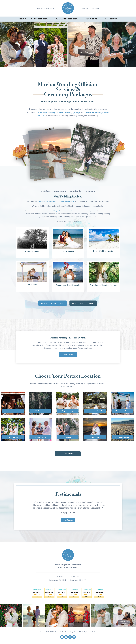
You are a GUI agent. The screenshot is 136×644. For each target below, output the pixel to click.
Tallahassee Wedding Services (69, 19)
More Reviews (68, 520)
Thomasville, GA (95, 411)
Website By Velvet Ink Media (88, 632)
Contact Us (68, 454)
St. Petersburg (40, 437)
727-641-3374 (94, 8)
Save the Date (91, 19)
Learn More (68, 354)
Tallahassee (40, 411)
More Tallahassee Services (53, 303)
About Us (23, 19)
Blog (104, 19)
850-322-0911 (49, 8)
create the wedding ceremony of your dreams (57, 201)
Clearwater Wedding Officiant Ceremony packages (59, 112)
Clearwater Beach (122, 411)
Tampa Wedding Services (41, 19)
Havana (68, 437)
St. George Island (122, 437)
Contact (114, 19)
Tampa (13, 411)
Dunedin (95, 437)
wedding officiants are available (63, 211)
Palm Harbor (13, 437)
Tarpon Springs (68, 411)
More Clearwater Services (83, 303)
